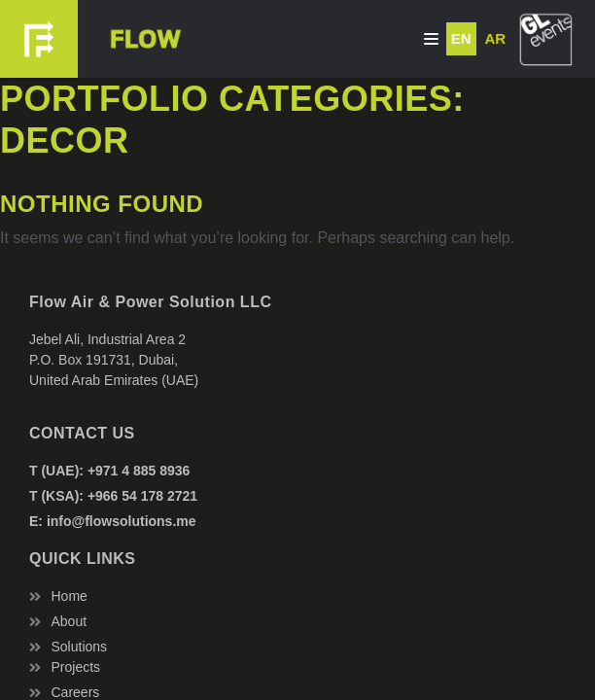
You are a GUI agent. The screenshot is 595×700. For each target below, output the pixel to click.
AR (495, 38)
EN (461, 38)
